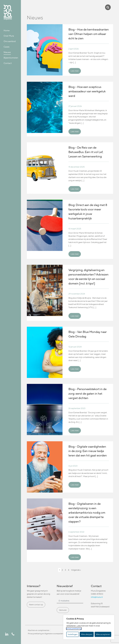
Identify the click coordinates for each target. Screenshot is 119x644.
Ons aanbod (10, 41)
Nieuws (7, 52)
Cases (7, 47)
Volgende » (76, 570)
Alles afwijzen (87, 634)
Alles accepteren (103, 634)
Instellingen (73, 634)
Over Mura (9, 36)
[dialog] (89, 627)
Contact (8, 63)
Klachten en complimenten (39, 630)
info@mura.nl (97, 597)
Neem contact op (36, 605)
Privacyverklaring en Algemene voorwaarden (46, 634)
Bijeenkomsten (11, 58)
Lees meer (75, 71)
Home (7, 30)
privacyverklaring (74, 629)
